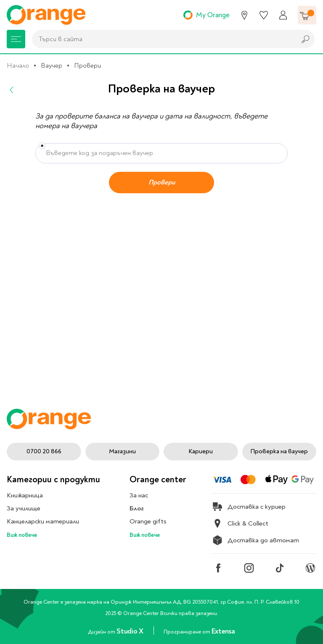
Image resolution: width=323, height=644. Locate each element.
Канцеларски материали (43, 521)
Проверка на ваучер (279, 451)
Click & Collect (240, 523)
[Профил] (283, 15)
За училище (24, 508)
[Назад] (12, 90)
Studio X (131, 631)
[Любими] (264, 15)
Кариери (201, 451)
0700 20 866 (44, 451)
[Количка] (307, 15)
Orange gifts (148, 521)
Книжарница (25, 495)
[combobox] (162, 39)
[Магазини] (244, 15)
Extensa (223, 631)
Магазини (122, 451)
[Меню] (16, 39)
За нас (139, 495)
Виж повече (22, 535)
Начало (18, 66)
